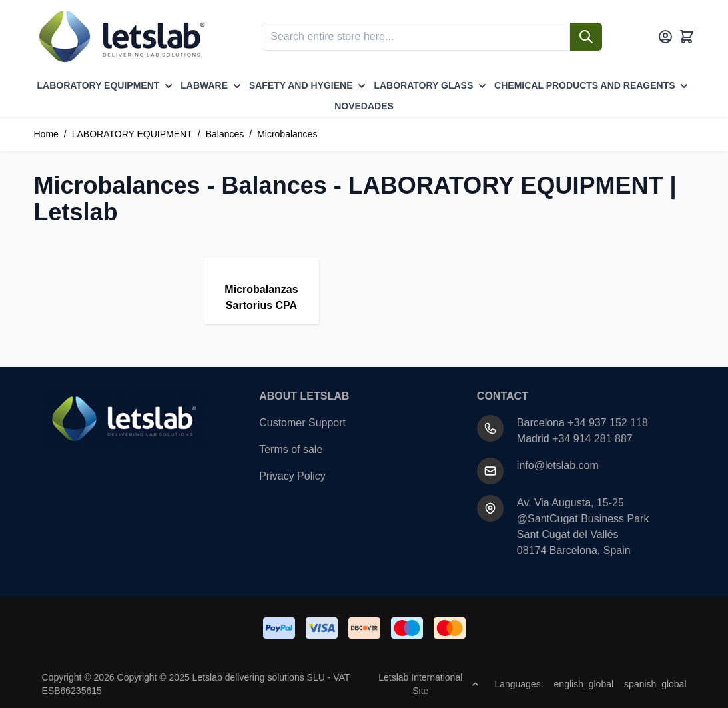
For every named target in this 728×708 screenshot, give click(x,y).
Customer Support (302, 423)
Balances (225, 134)
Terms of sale (291, 449)
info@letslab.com (558, 465)
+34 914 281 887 (592, 439)
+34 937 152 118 (608, 423)
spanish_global (655, 684)
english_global (584, 684)
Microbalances (287, 134)
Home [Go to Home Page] (46, 134)
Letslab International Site (428, 684)
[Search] (586, 37)
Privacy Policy (292, 476)
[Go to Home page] (121, 37)
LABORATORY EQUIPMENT (132, 134)
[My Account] (665, 37)
